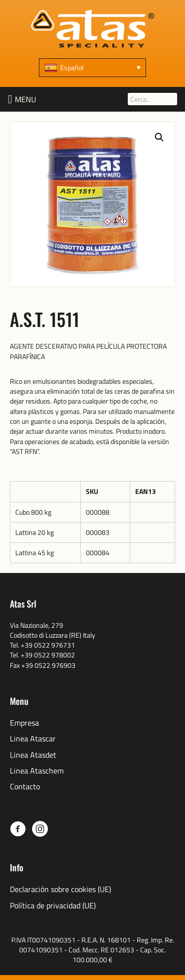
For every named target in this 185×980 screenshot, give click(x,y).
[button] (25, 99)
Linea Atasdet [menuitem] (33, 755)
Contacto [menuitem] (25, 787)
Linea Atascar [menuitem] (33, 739)
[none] (92, 68)
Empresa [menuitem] (24, 723)
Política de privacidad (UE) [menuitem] (53, 906)
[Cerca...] (152, 99)
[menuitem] (92, 68)
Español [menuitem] (72, 67)
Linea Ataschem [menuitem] (37, 771)
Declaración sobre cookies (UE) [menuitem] (60, 889)
